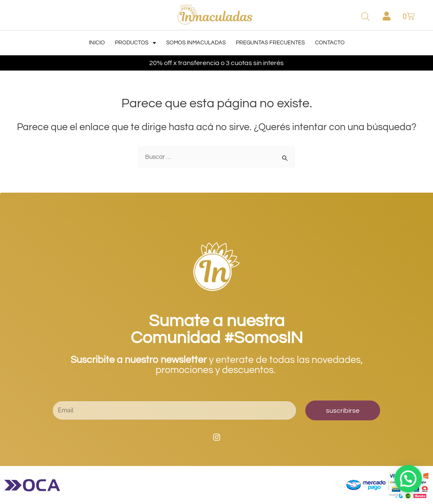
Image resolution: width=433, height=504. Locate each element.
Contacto (330, 43)
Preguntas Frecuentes (270, 43)
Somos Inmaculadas (196, 43)
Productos (136, 43)
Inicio (97, 43)
